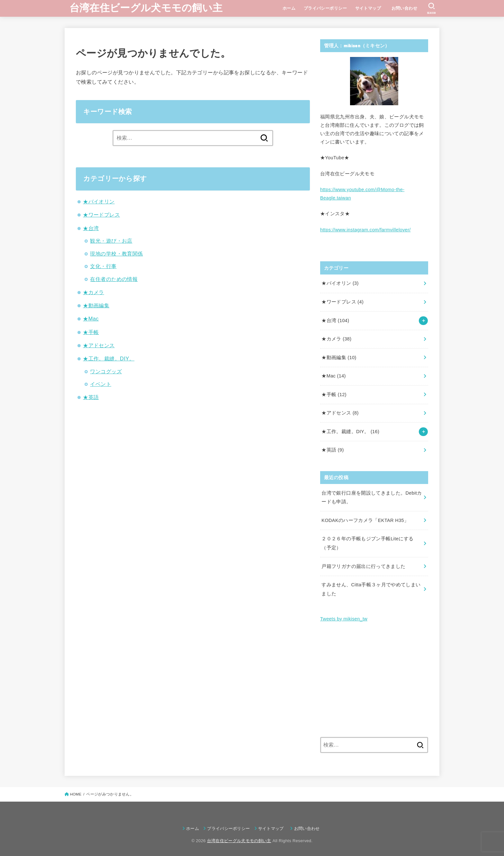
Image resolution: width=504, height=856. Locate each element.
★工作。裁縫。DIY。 (109, 358)
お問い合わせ (407, 8)
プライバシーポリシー (325, 8)
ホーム (289, 8)
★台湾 (91, 228)
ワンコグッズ (106, 371)
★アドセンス (99, 345)
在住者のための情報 (114, 279)
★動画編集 (96, 305)
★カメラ (94, 292)
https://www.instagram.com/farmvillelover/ (365, 230)
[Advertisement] (374, 680)
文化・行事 (103, 266)
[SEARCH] (432, 8)
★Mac (91, 319)
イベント (101, 384)
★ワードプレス (101, 215)
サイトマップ (368, 8)
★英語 (91, 397)
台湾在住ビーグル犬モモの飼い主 (146, 8)
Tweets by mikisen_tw (344, 619)
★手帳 (91, 332)
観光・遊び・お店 (111, 241)
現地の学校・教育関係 (116, 254)
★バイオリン (99, 201)
